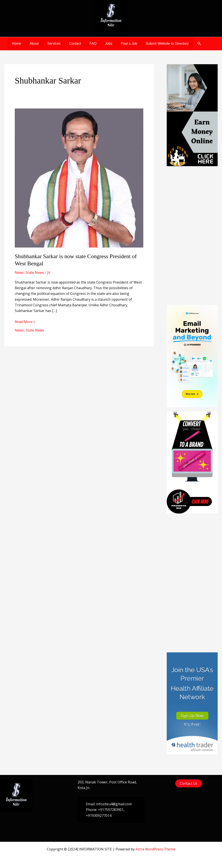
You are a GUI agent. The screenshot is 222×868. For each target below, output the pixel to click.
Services (50, 43)
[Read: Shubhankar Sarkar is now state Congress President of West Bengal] (79, 178)
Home (16, 43)
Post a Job (119, 43)
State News (35, 272)
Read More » (25, 322)
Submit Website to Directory (155, 43)
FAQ (86, 43)
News (19, 272)
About (32, 43)
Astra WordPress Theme (155, 849)
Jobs (100, 43)
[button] (186, 44)
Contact (69, 43)
